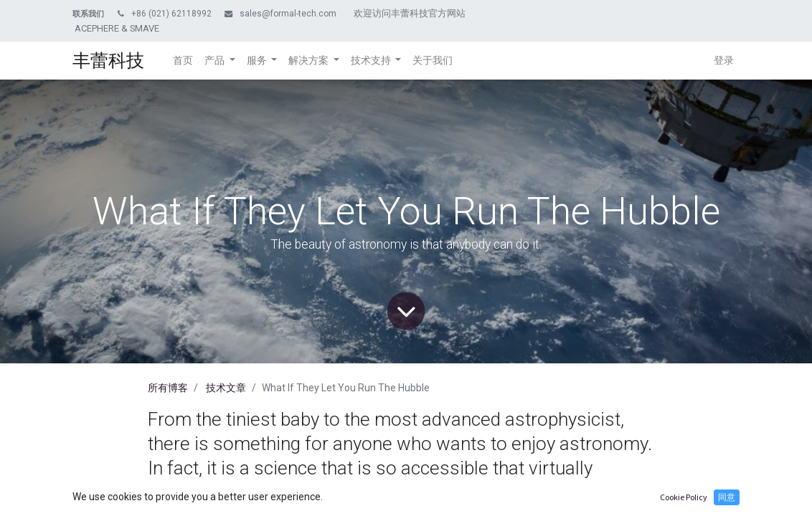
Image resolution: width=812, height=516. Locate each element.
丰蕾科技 (108, 61)
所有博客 (168, 388)
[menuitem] (183, 61)
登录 (724, 60)
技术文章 (226, 388)
